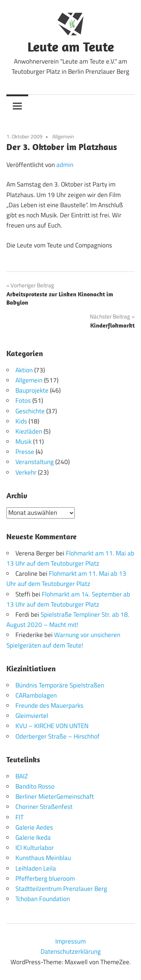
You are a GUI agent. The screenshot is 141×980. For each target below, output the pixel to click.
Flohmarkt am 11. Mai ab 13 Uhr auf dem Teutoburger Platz (70, 558)
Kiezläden (29, 431)
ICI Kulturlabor (35, 848)
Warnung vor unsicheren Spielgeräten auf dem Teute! (63, 640)
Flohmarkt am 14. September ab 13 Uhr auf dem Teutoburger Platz (68, 599)
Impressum (70, 941)
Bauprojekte (32, 390)
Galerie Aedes (34, 827)
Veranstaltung (35, 462)
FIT (20, 817)
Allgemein (63, 136)
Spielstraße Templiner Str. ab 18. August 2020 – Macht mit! (68, 620)
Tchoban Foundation (43, 899)
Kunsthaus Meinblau (43, 858)
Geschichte (30, 411)
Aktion (24, 370)
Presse (25, 452)
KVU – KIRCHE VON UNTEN (52, 726)
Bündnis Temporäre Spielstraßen (60, 685)
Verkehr (26, 472)
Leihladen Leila (36, 868)
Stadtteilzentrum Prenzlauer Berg (61, 889)
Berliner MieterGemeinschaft (55, 796)
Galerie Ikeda (33, 837)
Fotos (23, 400)
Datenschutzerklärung (71, 951)
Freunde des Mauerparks (49, 705)
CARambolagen (36, 695)
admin (65, 165)
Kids (21, 421)
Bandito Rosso (35, 786)
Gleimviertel (32, 716)
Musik (23, 441)
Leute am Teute (71, 46)
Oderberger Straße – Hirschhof (58, 736)
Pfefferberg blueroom (45, 878)
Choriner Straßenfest (44, 807)
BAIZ (22, 776)
